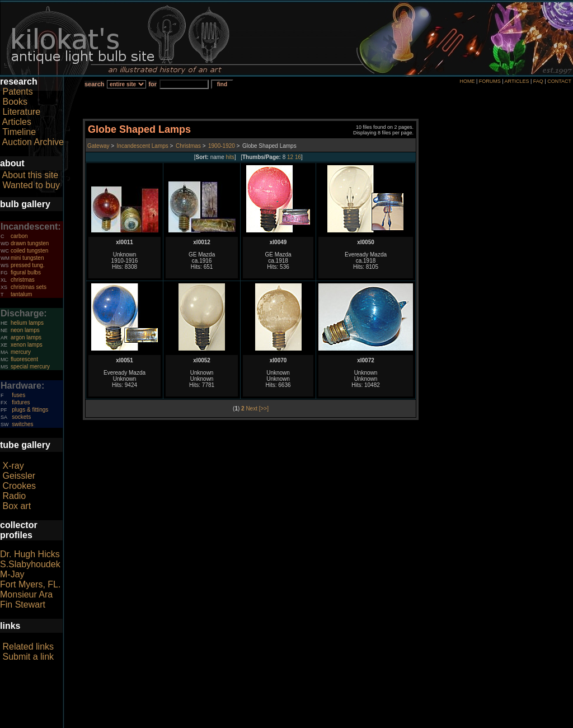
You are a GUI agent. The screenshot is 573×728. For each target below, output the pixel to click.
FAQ (538, 81)
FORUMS (490, 81)
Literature (21, 112)
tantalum (21, 294)
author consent (338, 722)
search (94, 84)
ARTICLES (517, 81)
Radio (14, 496)
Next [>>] (257, 409)
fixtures (21, 402)
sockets (21, 417)
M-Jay (12, 574)
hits (231, 157)
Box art (17, 506)
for (152, 84)
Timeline (19, 132)
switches (22, 424)
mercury (21, 352)
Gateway (98, 146)
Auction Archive (33, 142)
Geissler (19, 476)
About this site (30, 175)
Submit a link (28, 657)
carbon (19, 236)
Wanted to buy (31, 185)
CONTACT (559, 81)
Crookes (19, 486)
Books (15, 102)
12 (290, 157)
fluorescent (24, 359)
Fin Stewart (23, 605)
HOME (467, 81)
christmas (23, 280)
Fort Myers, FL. (30, 584)
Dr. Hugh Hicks (30, 554)
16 (298, 157)
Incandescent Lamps (143, 146)
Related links (28, 647)
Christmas (188, 146)
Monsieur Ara (26, 594)
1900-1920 (222, 146)
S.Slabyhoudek (30, 564)
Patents (17, 92)
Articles (17, 122)
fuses (18, 395)
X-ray (13, 466)
